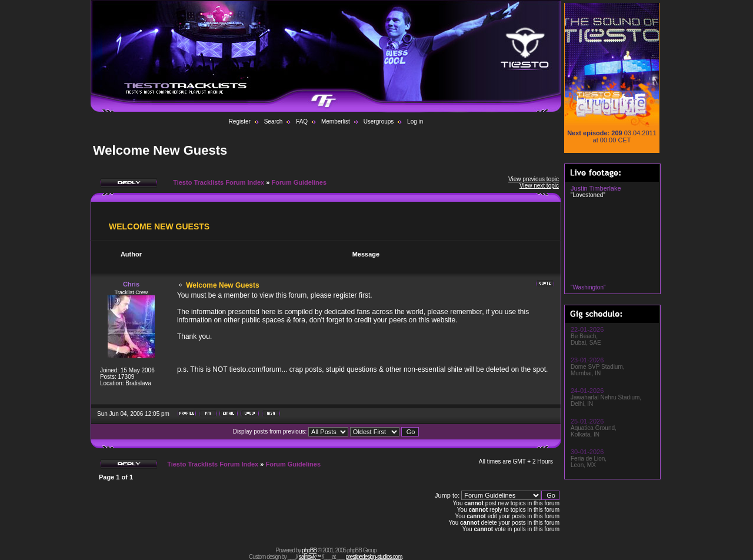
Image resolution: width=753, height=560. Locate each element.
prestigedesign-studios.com (374, 557)
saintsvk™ (310, 557)
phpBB (309, 550)
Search (274, 121)
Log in (415, 121)
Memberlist (336, 121)
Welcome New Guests (160, 150)
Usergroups (379, 121)
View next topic (539, 186)
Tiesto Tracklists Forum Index (219, 182)
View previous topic (534, 179)
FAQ (302, 121)
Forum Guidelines (299, 182)
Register (240, 121)
